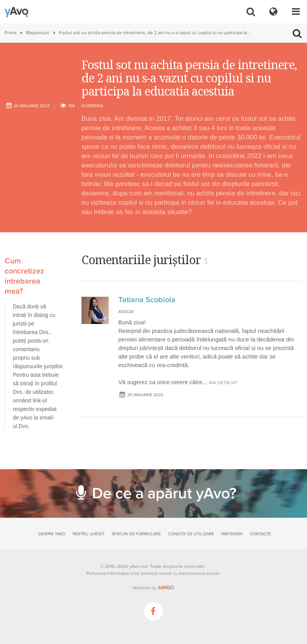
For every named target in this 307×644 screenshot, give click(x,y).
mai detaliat (223, 383)
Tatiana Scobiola (147, 300)
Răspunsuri (38, 33)
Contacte (260, 534)
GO (166, 588)
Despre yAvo (52, 534)
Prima (10, 33)
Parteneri (232, 534)
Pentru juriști (88, 534)
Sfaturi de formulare (136, 534)
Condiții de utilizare (191, 534)
